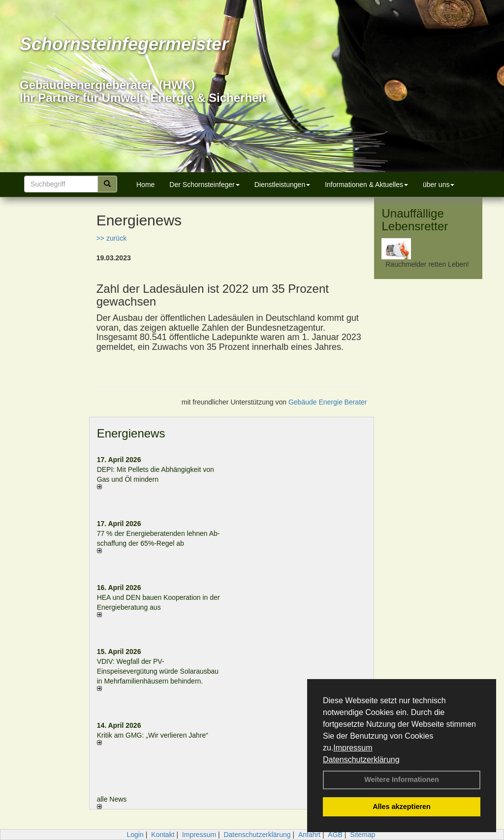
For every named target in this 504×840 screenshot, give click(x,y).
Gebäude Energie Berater (328, 402)
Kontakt (163, 835)
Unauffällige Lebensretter (415, 220)
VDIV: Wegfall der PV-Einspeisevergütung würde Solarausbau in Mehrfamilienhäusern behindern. (158, 671)
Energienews (131, 433)
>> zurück (111, 238)
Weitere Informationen (402, 779)
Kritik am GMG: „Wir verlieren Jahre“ (153, 735)
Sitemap (362, 835)
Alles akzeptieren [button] (402, 807)
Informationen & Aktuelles (366, 185)
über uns (439, 185)
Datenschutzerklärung (361, 760)
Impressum (353, 748)
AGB (335, 835)
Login (135, 835)
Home (145, 185)
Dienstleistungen (283, 185)
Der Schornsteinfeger (204, 185)
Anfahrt (309, 835)
